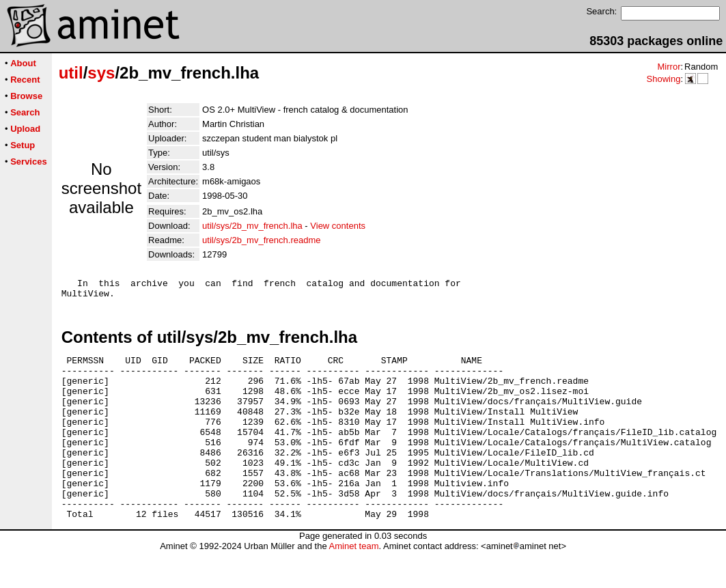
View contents (338, 226)
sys (101, 73)
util (71, 73)
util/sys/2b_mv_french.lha (252, 226)
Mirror (669, 67)
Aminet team (353, 583)
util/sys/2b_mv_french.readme (261, 240)
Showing (663, 79)
